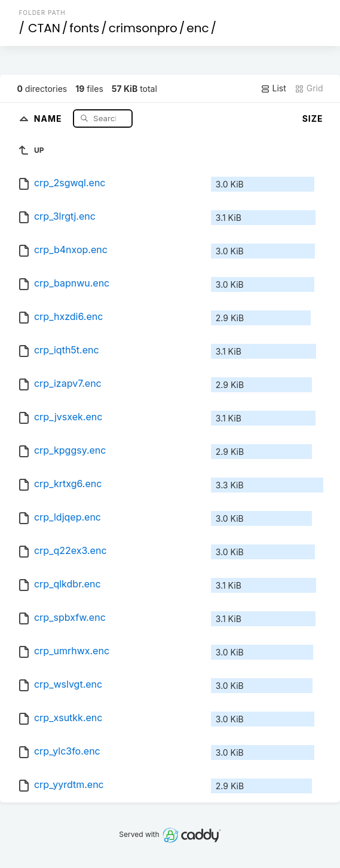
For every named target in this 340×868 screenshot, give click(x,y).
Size (313, 118)
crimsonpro (143, 28)
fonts (84, 28)
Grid (309, 88)
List (273, 88)
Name (49, 118)
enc (197, 28)
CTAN (44, 28)
